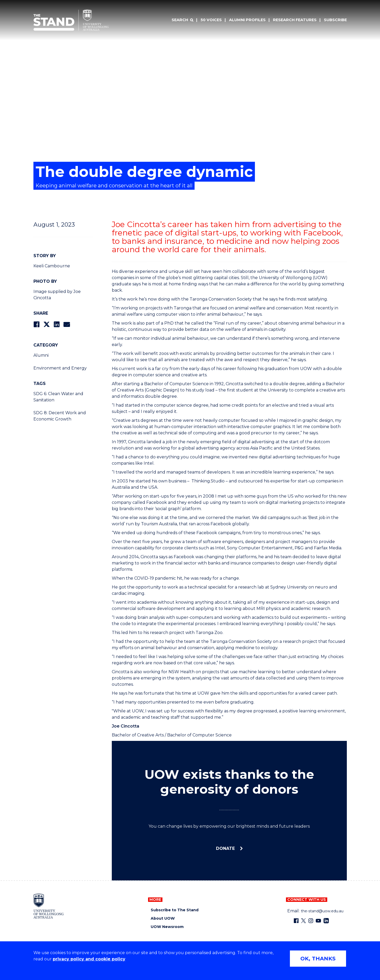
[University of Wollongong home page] (49, 906)
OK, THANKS (318, 959)
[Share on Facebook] (36, 324)
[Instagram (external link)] (311, 921)
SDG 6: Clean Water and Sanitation (58, 397)
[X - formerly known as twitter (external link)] (303, 921)
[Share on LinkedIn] (57, 324)
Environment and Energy (60, 368)
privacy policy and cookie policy (89, 959)
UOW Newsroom (167, 927)
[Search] (182, 20)
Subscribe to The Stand (175, 910)
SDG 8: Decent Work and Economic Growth (60, 416)
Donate (226, 848)
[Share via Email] (67, 324)
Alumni (41, 355)
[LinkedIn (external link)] (326, 921)
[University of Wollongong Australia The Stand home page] (71, 20)
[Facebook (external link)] (296, 921)
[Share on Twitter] (46, 324)
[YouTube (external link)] (318, 921)
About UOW (163, 918)
